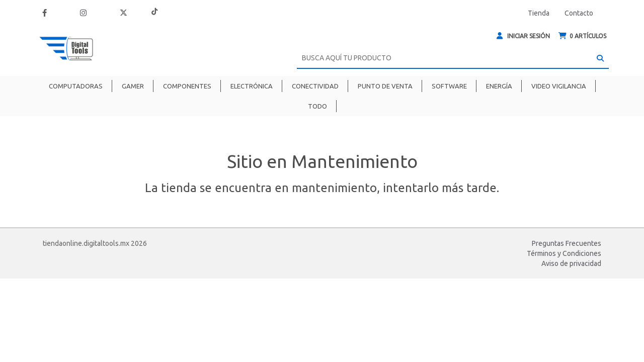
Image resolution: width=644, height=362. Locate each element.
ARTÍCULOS (582, 36)
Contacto (579, 13)
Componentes (187, 86)
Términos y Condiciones (564, 253)
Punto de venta (385, 86)
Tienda (539, 13)
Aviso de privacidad (571, 263)
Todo (317, 106)
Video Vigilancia (559, 86)
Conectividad (315, 86)
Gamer (133, 86)
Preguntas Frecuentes (567, 243)
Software (449, 86)
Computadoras (76, 86)
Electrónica (252, 86)
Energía (499, 86)
